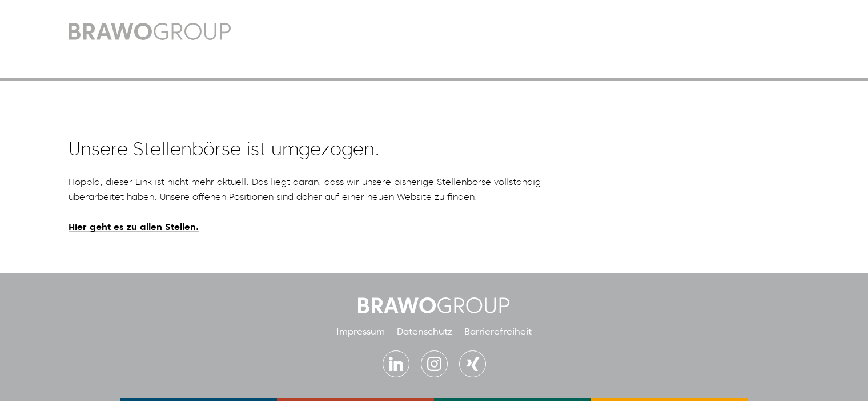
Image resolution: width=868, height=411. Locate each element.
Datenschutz (425, 331)
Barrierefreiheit (498, 331)
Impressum (361, 331)
